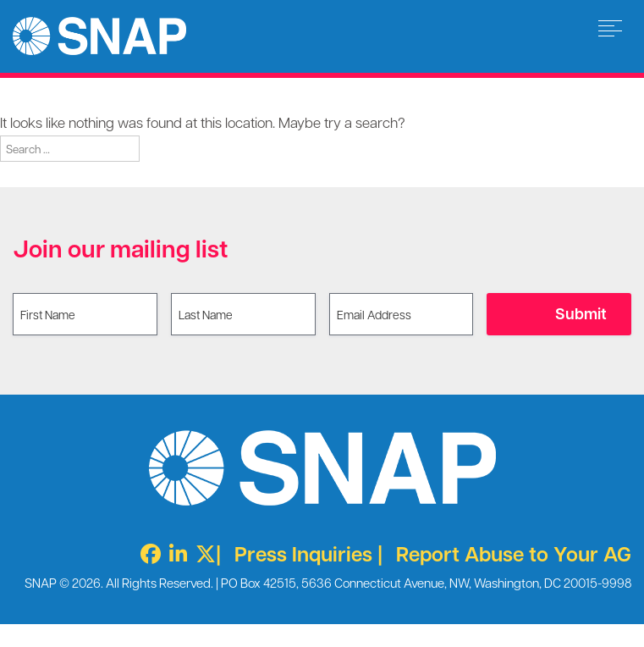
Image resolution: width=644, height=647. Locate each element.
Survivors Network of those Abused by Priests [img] (99, 36)
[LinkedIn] (174, 553)
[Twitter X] (201, 553)
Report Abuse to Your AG (514, 553)
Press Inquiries (303, 553)
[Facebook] (146, 553)
